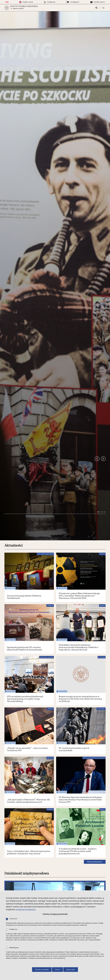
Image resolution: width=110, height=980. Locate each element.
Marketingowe (14, 948)
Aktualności (14, 479)
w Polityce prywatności (26, 909)
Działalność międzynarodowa (27, 807)
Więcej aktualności (95, 795)
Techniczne (13, 919)
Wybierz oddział (18, 9)
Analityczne (13, 929)
